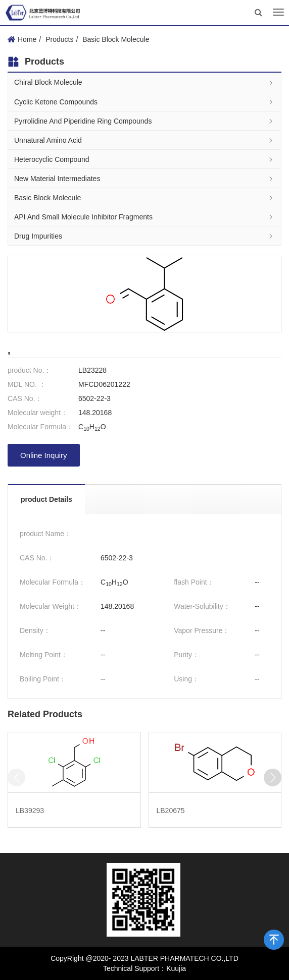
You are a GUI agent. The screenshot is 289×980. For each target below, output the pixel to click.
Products (59, 39)
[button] (273, 777)
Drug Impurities (144, 236)
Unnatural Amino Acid (144, 140)
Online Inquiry (44, 455)
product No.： (29, 370)
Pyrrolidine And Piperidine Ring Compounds (144, 121)
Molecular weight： (38, 413)
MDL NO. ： (27, 384)
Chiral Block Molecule (144, 82)
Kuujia (176, 968)
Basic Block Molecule (116, 39)
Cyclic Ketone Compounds (144, 102)
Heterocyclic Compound (144, 159)
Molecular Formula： (40, 427)
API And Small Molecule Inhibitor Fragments (144, 217)
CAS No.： (25, 398)
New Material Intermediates (144, 178)
